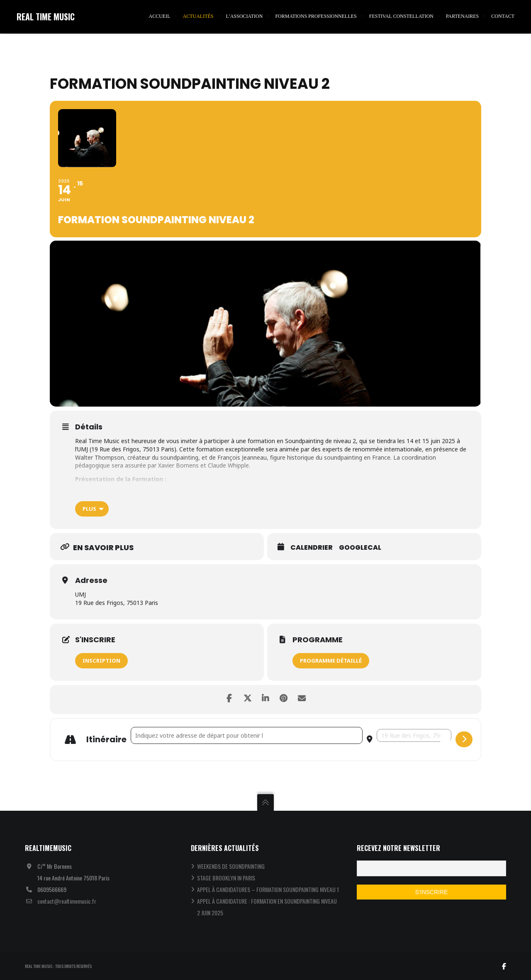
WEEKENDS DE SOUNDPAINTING (231, 866)
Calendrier (312, 548)
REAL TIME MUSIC (46, 17)
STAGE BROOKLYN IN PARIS (226, 878)
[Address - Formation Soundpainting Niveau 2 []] (247, 735)
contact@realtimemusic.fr (67, 901)
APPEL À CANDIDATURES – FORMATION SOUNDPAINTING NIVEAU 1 (268, 889)
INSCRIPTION (101, 661)
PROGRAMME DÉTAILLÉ (331, 661)
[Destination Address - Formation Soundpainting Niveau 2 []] (414, 735)
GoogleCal (360, 548)
